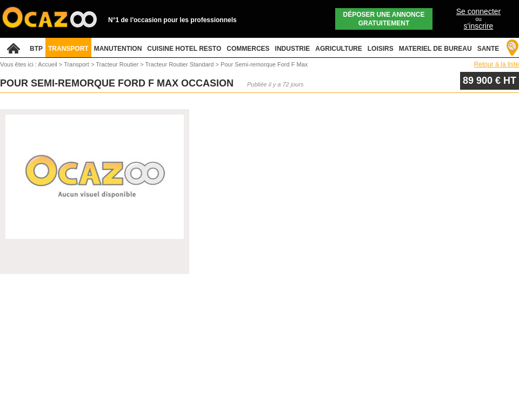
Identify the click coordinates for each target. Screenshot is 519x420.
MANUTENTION (118, 49)
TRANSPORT (68, 49)
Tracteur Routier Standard (181, 64)
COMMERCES (248, 49)
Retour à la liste (497, 64)
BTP (36, 49)
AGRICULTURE (338, 49)
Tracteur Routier (118, 64)
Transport (77, 64)
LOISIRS (381, 49)
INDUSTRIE (293, 49)
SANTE (488, 49)
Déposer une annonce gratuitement (384, 19)
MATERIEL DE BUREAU (435, 49)
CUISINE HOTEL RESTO (184, 49)
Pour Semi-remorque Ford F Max (264, 64)
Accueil (47, 64)
